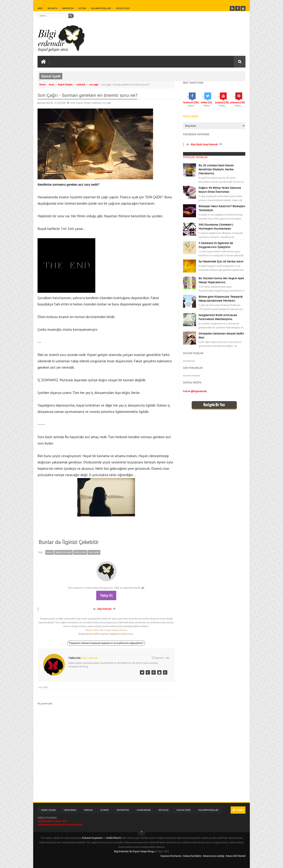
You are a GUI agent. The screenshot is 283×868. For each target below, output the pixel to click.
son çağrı (94, 85)
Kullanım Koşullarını (92, 838)
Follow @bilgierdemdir (195, 391)
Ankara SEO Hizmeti (236, 856)
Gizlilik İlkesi (123, 8)
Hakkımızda (68, 8)
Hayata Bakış (70, 810)
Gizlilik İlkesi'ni (113, 838)
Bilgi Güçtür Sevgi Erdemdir (204, 144)
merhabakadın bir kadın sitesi (52, 821)
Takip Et (106, 595)
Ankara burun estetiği (213, 856)
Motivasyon (123, 810)
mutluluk (81, 85)
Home (42, 85)
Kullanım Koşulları (101, 8)
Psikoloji (88, 810)
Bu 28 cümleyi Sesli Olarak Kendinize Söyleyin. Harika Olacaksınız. (216, 169)
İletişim (82, 8)
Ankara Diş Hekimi (192, 856)
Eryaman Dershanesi (171, 856)
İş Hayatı (105, 810)
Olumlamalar (144, 810)
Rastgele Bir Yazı (214, 405)
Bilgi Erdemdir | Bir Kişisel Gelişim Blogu (134, 851)
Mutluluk (164, 810)
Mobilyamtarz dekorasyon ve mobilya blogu (60, 825)
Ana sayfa (52, 8)
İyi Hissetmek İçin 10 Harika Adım (221, 261)
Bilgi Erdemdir (104, 609)
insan (51, 85)
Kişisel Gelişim (65, 85)
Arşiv (40, 8)
